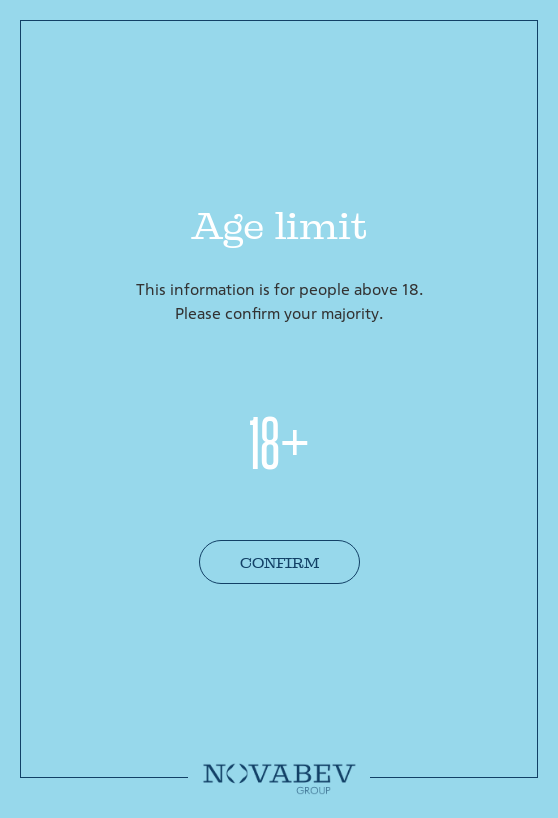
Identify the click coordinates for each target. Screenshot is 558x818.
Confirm (279, 563)
